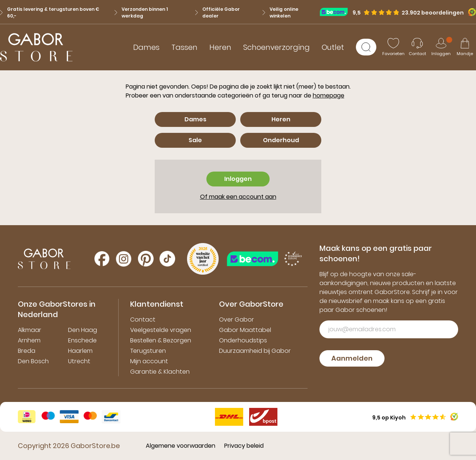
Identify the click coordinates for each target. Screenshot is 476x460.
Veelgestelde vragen (161, 330)
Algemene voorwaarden (181, 446)
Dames (146, 47)
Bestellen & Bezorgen (161, 340)
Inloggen (238, 179)
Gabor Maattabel (245, 330)
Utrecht (79, 361)
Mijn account (149, 361)
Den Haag (83, 330)
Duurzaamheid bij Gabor (255, 351)
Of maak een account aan (238, 197)
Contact (143, 320)
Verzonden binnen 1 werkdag (141, 12)
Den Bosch (33, 361)
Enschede (82, 340)
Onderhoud (281, 140)
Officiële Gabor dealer (218, 12)
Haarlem (80, 351)
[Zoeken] (366, 47)
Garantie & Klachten (160, 372)
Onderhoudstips (243, 340)
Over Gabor (237, 320)
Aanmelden (352, 358)
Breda (27, 351)
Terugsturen (148, 351)
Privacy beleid (244, 446)
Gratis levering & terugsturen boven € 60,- (50, 12)
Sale (195, 140)
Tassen (184, 47)
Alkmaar (30, 330)
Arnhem (29, 340)
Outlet (333, 47)
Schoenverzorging (276, 47)
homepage (329, 95)
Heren (220, 47)
